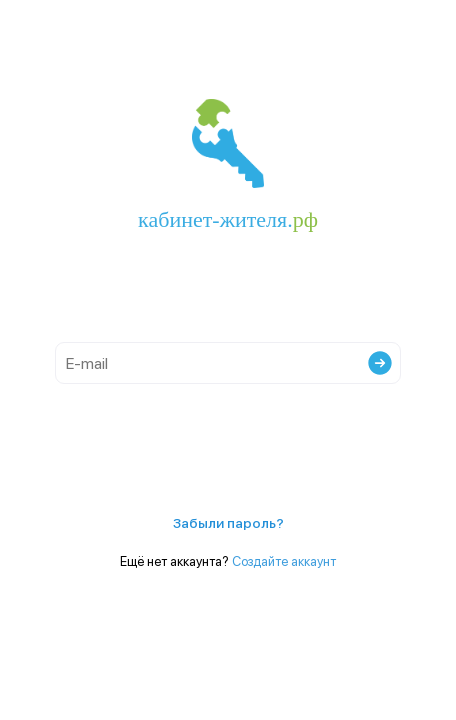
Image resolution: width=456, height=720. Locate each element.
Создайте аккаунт (284, 561)
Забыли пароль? (228, 523)
